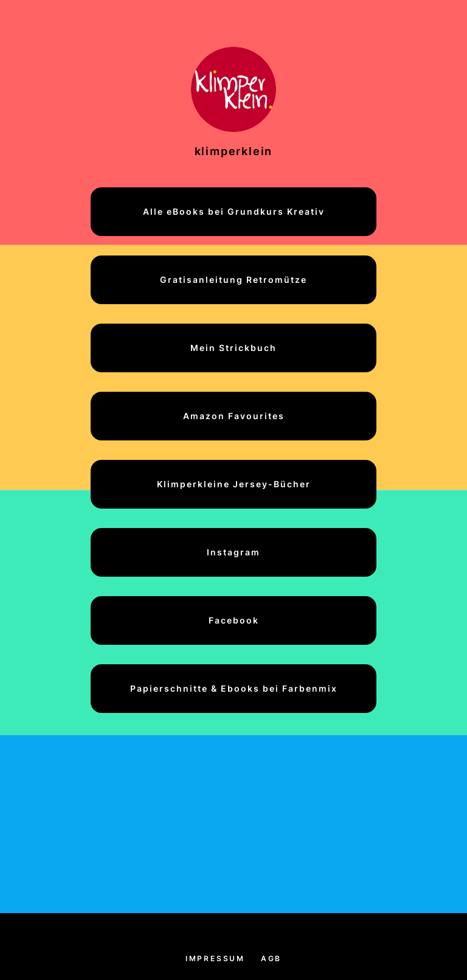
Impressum (215, 958)
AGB (271, 958)
